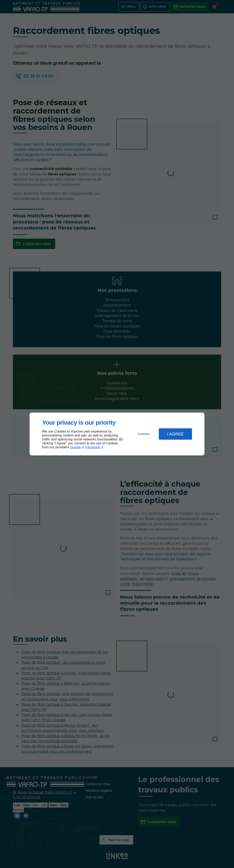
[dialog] (117, 434)
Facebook (93, 447)
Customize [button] (144, 434)
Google (75, 447)
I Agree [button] (175, 434)
